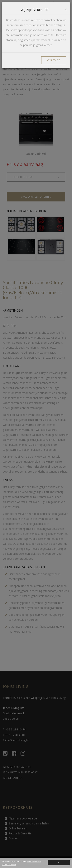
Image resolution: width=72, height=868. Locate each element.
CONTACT (54, 60)
